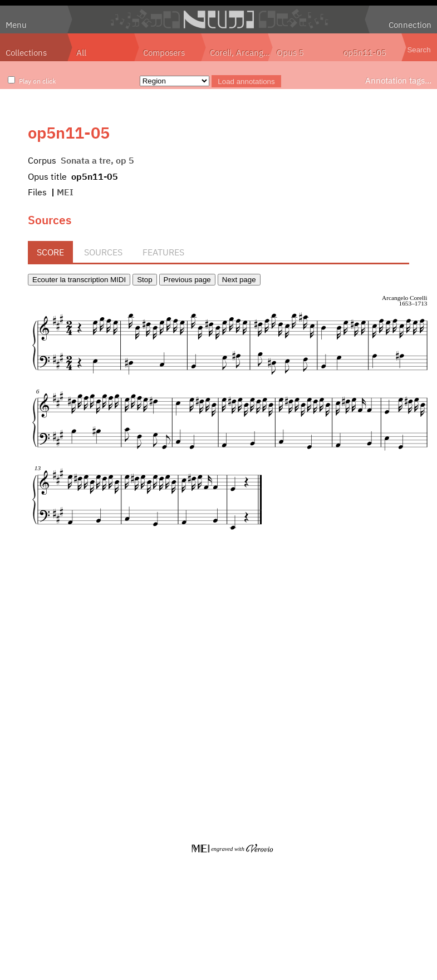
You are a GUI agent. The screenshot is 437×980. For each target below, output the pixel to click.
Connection (410, 24)
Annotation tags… (398, 80)
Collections (26, 52)
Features (163, 252)
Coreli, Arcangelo (241, 52)
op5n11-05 (365, 52)
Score (50, 252)
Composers (164, 52)
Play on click (37, 81)
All (81, 52)
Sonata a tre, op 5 (97, 160)
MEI (65, 192)
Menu (16, 24)
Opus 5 (290, 52)
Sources (103, 252)
